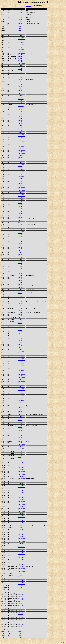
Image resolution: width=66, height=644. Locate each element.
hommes (20, 132)
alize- (19, 457)
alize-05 (20, 18)
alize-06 (20, 20)
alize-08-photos (22, 351)
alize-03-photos (22, 134)
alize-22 (20, 110)
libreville (20, 55)
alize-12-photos (22, 35)
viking (19, 633)
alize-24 (20, 80)
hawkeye (20, 32)
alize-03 (20, 14)
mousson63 (21, 593)
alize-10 (20, 127)
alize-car (20, 92)
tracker (20, 628)
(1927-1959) (28, 6)
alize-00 (20, 74)
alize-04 (20, 16)
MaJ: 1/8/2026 (63, 642)
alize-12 (20, 235)
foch (19, 222)
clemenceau (21, 25)
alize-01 (20, 11)
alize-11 (20, 334)
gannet (20, 27)
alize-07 (20, 21)
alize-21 (20, 450)
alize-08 (20, 23)
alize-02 (20, 13)
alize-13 (20, 240)
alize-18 (20, 72)
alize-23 (20, 88)
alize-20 (20, 480)
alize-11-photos (22, 462)
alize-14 (20, 224)
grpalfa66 (20, 526)
